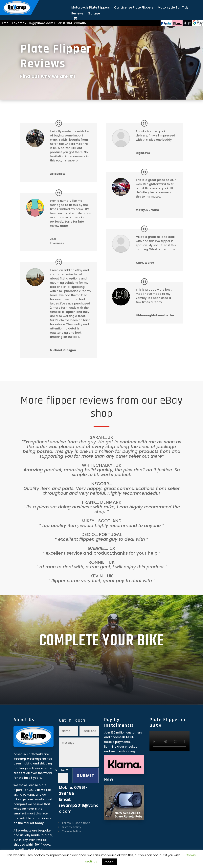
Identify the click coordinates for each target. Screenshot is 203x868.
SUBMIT (86, 776)
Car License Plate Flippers (134, 8)
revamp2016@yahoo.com (33, 23)
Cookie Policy (71, 831)
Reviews (77, 14)
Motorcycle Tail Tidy (173, 8)
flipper (61, 400)
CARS (32, 790)
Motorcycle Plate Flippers (91, 8)
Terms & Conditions (76, 823)
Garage (94, 14)
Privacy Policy (71, 827)
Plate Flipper (56, 49)
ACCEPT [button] (110, 862)
